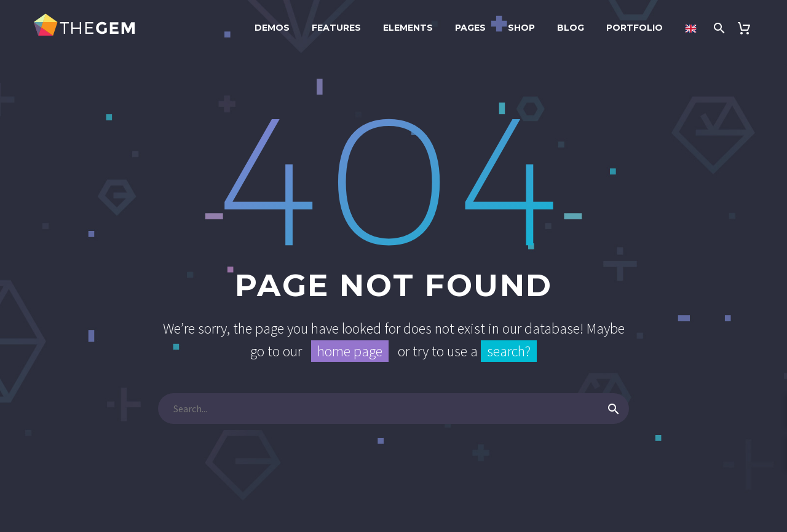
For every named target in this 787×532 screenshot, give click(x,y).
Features (336, 28)
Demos (272, 28)
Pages (470, 28)
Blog (571, 28)
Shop (521, 28)
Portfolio (635, 28)
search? (509, 351)
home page (350, 351)
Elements (408, 28)
